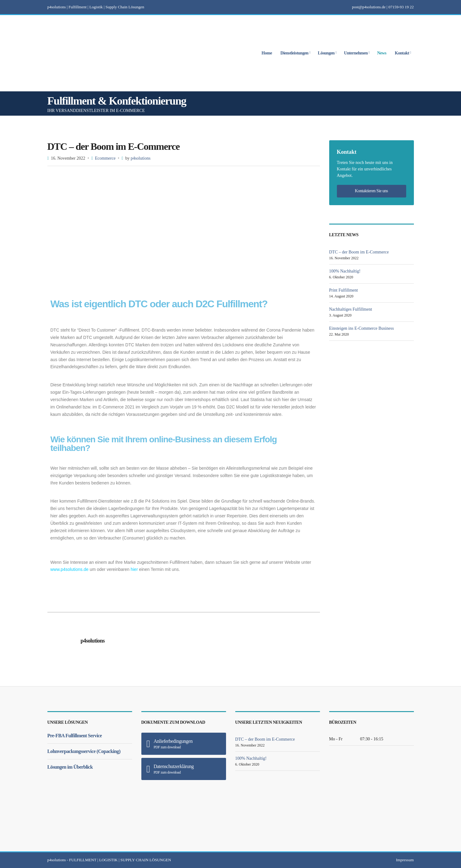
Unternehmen (356, 53)
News (382, 53)
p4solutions (141, 158)
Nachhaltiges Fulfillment (351, 309)
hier (134, 569)
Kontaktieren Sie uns (371, 191)
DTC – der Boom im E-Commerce (359, 252)
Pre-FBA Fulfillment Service (75, 736)
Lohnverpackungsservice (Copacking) (84, 751)
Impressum (405, 860)
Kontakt (402, 53)
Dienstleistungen (295, 53)
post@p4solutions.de (369, 7)
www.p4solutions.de (70, 569)
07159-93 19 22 (401, 7)
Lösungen (326, 53)
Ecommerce (105, 158)
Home (267, 53)
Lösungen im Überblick (70, 767)
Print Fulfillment (344, 290)
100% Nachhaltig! (345, 271)
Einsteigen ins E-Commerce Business (362, 328)
